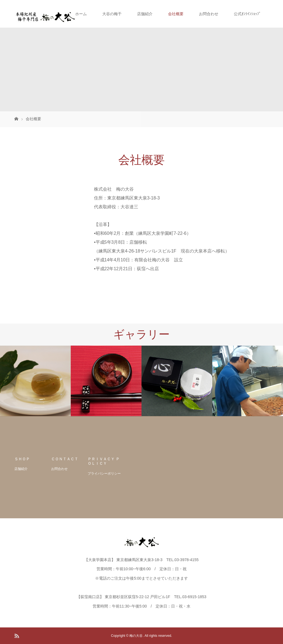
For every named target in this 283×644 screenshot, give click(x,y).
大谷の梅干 (112, 14)
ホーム (81, 14)
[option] (35, 381)
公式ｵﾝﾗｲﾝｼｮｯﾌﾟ (247, 14)
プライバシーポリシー (104, 474)
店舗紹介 (145, 14)
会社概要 (176, 14)
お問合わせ (209, 14)
